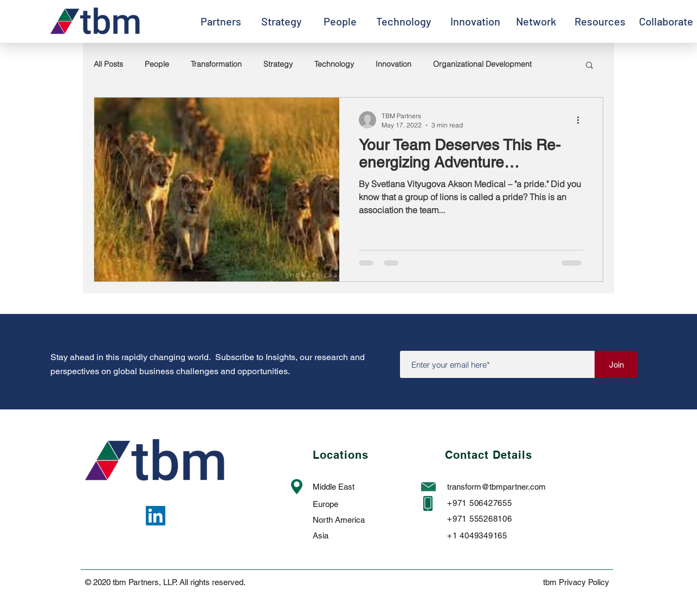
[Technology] (404, 21)
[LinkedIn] (156, 516)
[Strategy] (281, 21)
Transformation (216, 64)
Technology (334, 64)
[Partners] (221, 21)
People (157, 64)
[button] (589, 66)
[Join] (616, 364)
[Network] (536, 21)
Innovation (393, 64)
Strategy (278, 64)
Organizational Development (482, 64)
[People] (340, 21)
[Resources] (600, 21)
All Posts (108, 64)
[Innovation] (475, 21)
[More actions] (582, 120)
